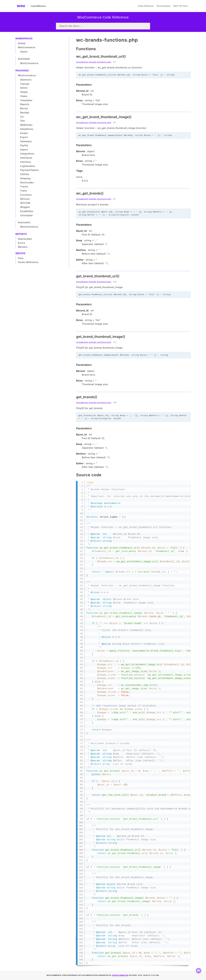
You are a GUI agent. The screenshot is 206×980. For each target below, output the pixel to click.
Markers (23, 247)
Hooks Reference (146, 6)
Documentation (164, 6)
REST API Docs (181, 6)
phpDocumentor (120, 975)
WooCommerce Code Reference (103, 17)
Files (21, 258)
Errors (22, 243)
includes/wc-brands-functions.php (94, 62)
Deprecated (25, 239)
